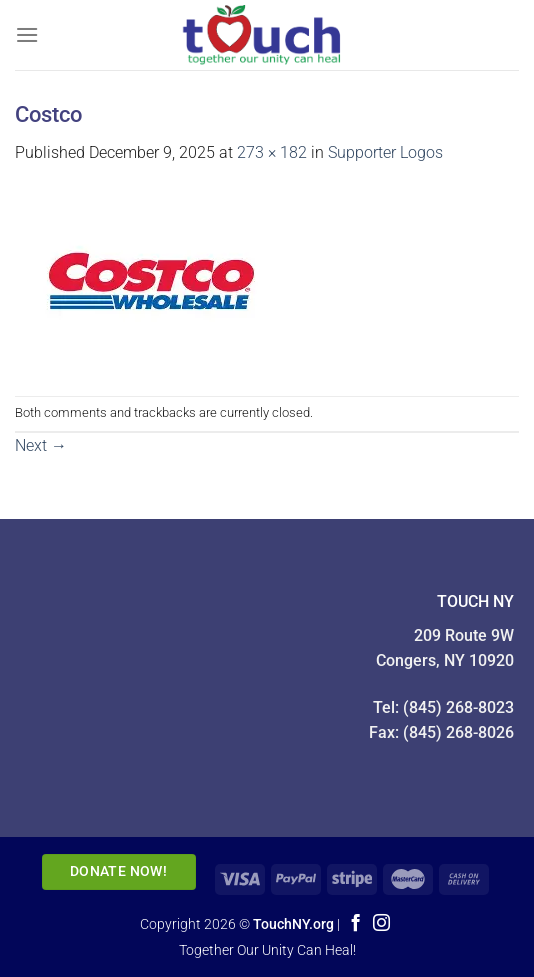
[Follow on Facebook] (355, 924)
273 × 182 (272, 152)
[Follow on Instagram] (381, 924)
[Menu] (27, 34)
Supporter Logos (385, 152)
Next (41, 445)
